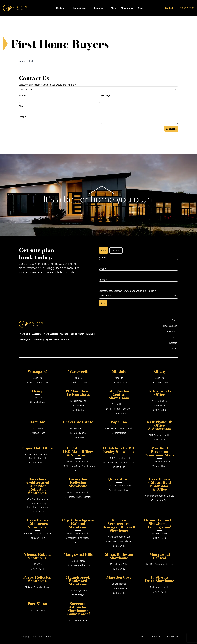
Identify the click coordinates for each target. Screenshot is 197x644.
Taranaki (90, 334)
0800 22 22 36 (187, 8)
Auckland (37, 334)
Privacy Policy (171, 637)
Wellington (25, 339)
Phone (23, 106)
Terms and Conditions (151, 637)
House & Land (81, 8)
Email (22, 117)
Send (103, 303)
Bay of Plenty (77, 334)
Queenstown (52, 339)
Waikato (64, 334)
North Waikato (51, 334)
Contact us (171, 129)
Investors (173, 343)
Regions (62, 8)
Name (23, 95)
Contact (169, 8)
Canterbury (38, 339)
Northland (25, 334)
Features (100, 8)
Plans (174, 320)
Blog (175, 337)
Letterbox (116, 250)
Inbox (103, 250)
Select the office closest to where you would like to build (47, 85)
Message (107, 95)
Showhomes (171, 332)
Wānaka (65, 339)
